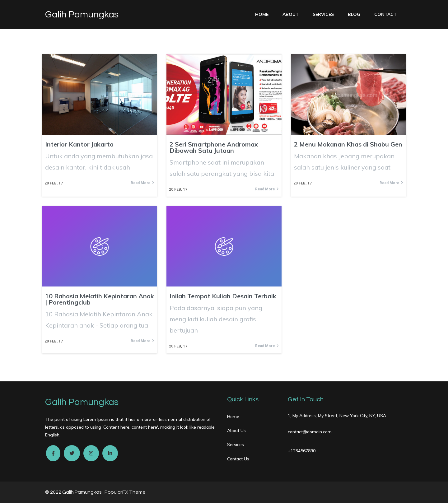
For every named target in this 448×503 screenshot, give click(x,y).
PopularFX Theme (125, 492)
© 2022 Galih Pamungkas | (75, 492)
